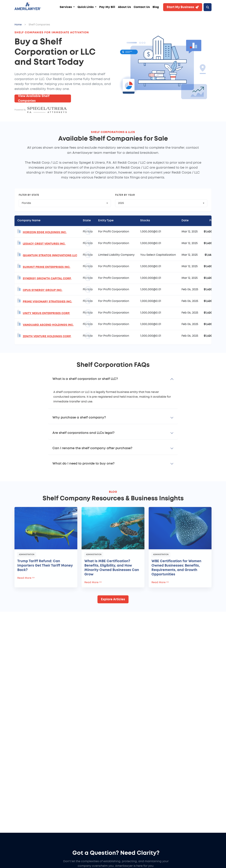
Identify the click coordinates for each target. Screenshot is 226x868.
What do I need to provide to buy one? (83, 464)
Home (18, 25)
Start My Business (183, 7)
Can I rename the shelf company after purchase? (92, 448)
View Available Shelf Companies (34, 98)
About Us (124, 7)
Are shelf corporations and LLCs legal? (83, 433)
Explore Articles (113, 599)
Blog (156, 7)
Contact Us (142, 7)
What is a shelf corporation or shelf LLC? (85, 379)
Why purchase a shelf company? (79, 418)
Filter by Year (125, 195)
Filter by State (29, 195)
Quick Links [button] (86, 7)
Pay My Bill (107, 7)
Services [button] (66, 7)
